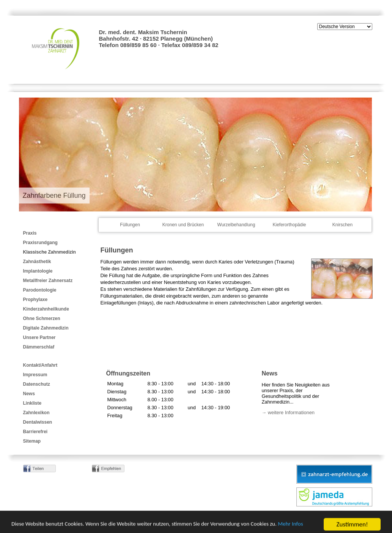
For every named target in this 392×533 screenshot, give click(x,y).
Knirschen (342, 225)
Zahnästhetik (37, 262)
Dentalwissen (38, 422)
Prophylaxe (35, 300)
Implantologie (38, 271)
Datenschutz (37, 384)
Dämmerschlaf (39, 347)
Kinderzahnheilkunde (46, 309)
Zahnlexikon (36, 413)
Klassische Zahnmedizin (50, 252)
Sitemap (32, 441)
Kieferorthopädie (289, 225)
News (29, 394)
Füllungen (130, 225)
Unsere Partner (39, 337)
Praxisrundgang (40, 243)
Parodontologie (40, 290)
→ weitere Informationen (288, 412)
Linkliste (32, 403)
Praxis (30, 233)
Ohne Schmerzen (42, 319)
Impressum (35, 375)
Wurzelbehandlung (236, 225)
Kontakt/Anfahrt (40, 365)
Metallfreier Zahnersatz (48, 281)
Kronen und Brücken (183, 225)
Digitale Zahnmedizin (46, 328)
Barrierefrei (35, 432)
